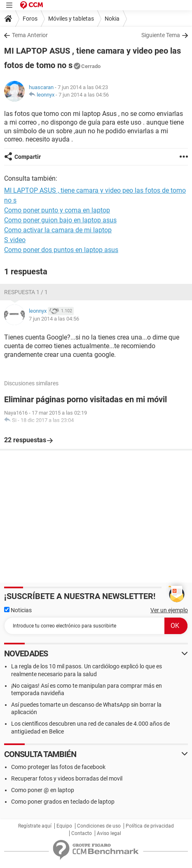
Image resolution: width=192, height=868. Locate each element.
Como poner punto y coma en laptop (57, 210)
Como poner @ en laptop (43, 790)
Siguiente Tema (161, 35)
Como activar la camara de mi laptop (58, 230)
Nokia (112, 19)
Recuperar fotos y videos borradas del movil (67, 778)
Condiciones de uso (99, 826)
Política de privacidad (150, 826)
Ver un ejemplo (169, 610)
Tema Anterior (30, 35)
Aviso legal (109, 833)
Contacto (82, 833)
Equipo (64, 826)
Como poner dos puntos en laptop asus (61, 250)
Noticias (18, 610)
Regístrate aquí (35, 826)
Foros (30, 19)
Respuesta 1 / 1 (26, 292)
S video (15, 240)
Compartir (28, 157)
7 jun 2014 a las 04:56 (84, 95)
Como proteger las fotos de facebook (58, 767)
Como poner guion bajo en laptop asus (60, 220)
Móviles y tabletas (71, 19)
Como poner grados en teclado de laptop (63, 802)
